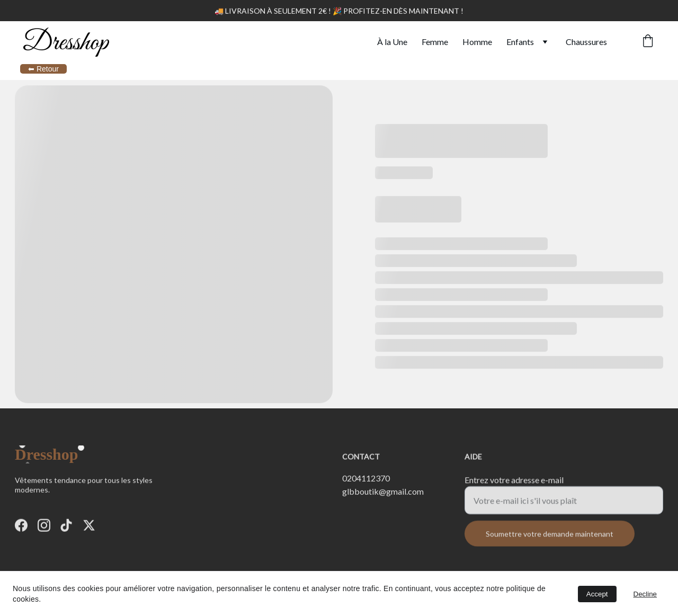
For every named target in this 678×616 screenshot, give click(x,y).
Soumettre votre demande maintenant (550, 538)
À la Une (392, 42)
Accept (597, 594)
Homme (477, 42)
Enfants (520, 42)
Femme (435, 42)
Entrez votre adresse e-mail (514, 484)
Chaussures (586, 42)
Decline (645, 594)
